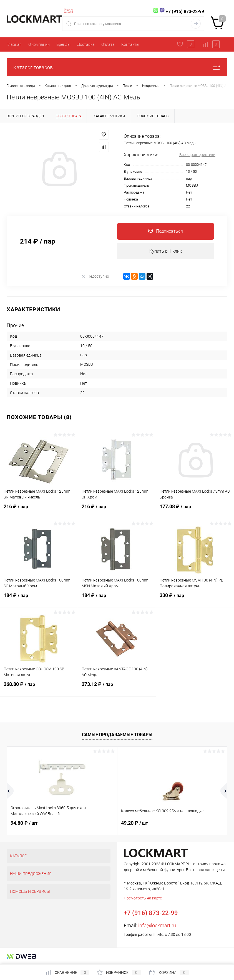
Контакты (130, 44)
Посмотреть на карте (143, 898)
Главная (14, 44)
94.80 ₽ (24, 823)
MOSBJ (192, 185)
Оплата (108, 44)
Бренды (63, 44)
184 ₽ (39, 599)
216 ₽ (39, 510)
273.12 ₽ (117, 688)
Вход (68, 10)
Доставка (86, 44)
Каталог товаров (117, 67)
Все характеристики (197, 155)
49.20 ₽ (134, 823)
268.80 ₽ (39, 688)
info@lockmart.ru (157, 926)
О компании (39, 44)
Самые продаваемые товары (117, 735)
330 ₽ (195, 599)
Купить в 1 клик (166, 251)
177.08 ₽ (195, 510)
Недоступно (95, 276)
